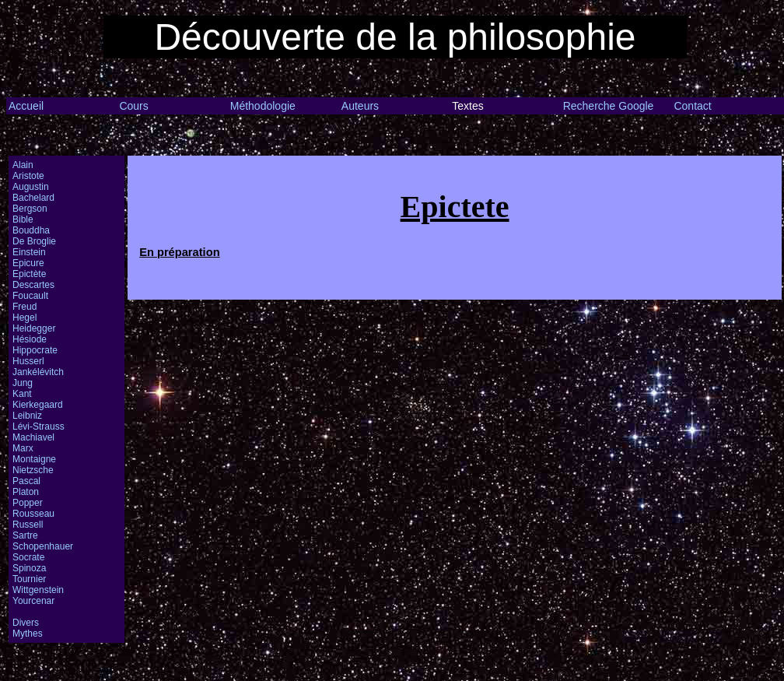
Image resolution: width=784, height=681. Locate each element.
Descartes (33, 285)
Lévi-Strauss (38, 427)
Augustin (31, 187)
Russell (28, 525)
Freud (24, 307)
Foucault (30, 296)
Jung (23, 383)
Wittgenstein (38, 590)
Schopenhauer (43, 546)
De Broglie (34, 241)
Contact (692, 106)
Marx (23, 448)
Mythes (28, 634)
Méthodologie (263, 106)
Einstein (29, 252)
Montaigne (34, 459)
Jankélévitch (38, 372)
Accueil (26, 106)
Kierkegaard (38, 405)
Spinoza (29, 568)
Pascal (26, 481)
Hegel (24, 318)
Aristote (28, 176)
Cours (133, 106)
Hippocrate (35, 350)
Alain (23, 165)
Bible (23, 219)
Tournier (29, 579)
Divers (26, 623)
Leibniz (27, 416)
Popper (28, 503)
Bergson (30, 209)
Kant (22, 394)
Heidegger (34, 328)
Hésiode (30, 339)
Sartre (25, 535)
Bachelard (33, 198)
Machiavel (33, 437)
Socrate (28, 557)
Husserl (28, 361)
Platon (26, 492)
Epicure (28, 263)
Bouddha (31, 230)
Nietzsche (33, 470)
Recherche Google (609, 106)
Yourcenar (33, 601)
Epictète (29, 274)
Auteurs (360, 106)
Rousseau (33, 514)
